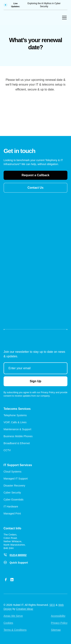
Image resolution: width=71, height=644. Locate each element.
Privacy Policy (59, 623)
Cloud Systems (12, 472)
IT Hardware (11, 507)
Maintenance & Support (17, 429)
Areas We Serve (13, 616)
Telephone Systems (15, 415)
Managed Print (13, 514)
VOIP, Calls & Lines (15, 422)
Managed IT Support (16, 479)
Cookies (8, 623)
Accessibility (58, 616)
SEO (52, 605)
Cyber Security (12, 493)
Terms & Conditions (15, 630)
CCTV (7, 450)
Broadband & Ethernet (17, 443)
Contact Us (35, 188)
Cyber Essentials (14, 500)
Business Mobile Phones (18, 436)
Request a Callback (35, 175)
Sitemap (56, 630)
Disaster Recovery (14, 486)
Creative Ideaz (25, 609)
